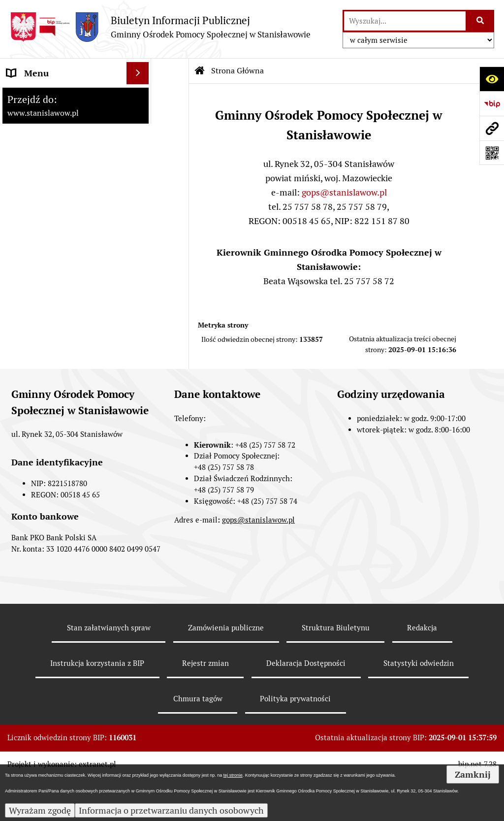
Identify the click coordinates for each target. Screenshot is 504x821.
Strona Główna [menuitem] (36, 95)
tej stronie (233, 775)
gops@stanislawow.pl (344, 192)
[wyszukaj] (405, 21)
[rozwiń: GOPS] (140, 140)
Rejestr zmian (205, 706)
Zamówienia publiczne (226, 671)
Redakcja (422, 671)
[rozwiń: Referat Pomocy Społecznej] (140, 197)
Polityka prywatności (295, 741)
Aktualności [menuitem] (30, 117)
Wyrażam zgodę (40, 810)
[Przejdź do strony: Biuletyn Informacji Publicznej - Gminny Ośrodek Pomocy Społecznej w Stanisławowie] (160, 27)
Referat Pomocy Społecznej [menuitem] (60, 197)
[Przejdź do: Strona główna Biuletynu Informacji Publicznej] (200, 71)
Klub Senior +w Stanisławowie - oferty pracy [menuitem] (66, 332)
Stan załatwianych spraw (109, 671)
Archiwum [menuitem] (27, 255)
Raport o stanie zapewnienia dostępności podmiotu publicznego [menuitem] (62, 290)
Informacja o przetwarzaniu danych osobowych (171, 810)
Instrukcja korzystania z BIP (97, 706)
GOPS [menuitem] (18, 140)
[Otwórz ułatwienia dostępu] (492, 79)
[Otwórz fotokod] (492, 153)
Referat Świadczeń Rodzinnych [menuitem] (43, 168)
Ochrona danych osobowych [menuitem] (62, 361)
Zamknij (473, 774)
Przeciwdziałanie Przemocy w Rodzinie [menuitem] (65, 226)
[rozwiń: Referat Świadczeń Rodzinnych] (140, 162)
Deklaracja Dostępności (306, 706)
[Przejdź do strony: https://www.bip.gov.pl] (492, 103)
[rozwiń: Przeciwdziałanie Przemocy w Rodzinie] (140, 220)
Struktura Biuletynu (336, 671)
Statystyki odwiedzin (419, 706)
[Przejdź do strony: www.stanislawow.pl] (492, 128)
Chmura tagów (198, 741)
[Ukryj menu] (138, 73)
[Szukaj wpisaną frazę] (481, 21)
